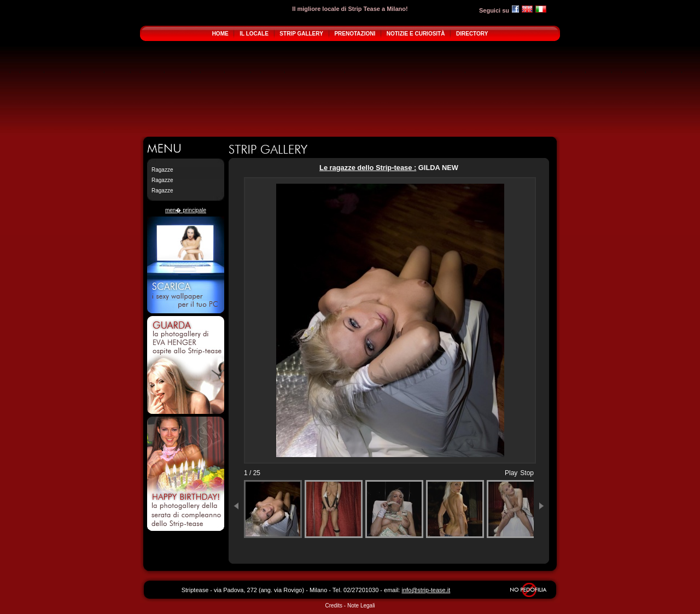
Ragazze (162, 170)
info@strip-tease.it (426, 590)
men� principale (186, 210)
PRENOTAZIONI (355, 34)
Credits (334, 606)
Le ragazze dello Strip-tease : (368, 168)
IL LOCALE (254, 34)
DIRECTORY (472, 34)
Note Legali (361, 606)
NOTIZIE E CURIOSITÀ (416, 34)
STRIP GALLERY (301, 34)
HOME (220, 34)
